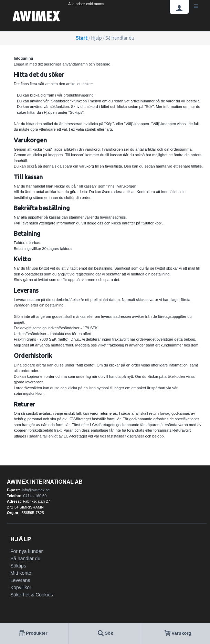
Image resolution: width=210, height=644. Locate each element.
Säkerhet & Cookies (32, 595)
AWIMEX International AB (45, 482)
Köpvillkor (21, 587)
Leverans (20, 580)
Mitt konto (21, 573)
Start (82, 38)
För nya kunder (27, 551)
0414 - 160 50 (35, 496)
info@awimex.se (36, 490)
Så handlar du (25, 559)
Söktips (18, 566)
